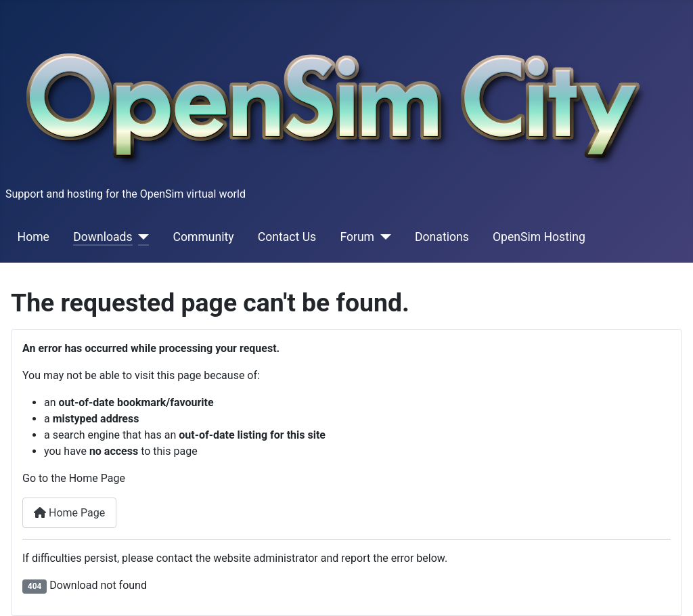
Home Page (69, 513)
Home (33, 237)
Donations (442, 237)
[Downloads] (141, 237)
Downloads (103, 237)
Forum (357, 237)
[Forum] (383, 237)
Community (204, 237)
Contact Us (287, 237)
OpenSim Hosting (539, 237)
